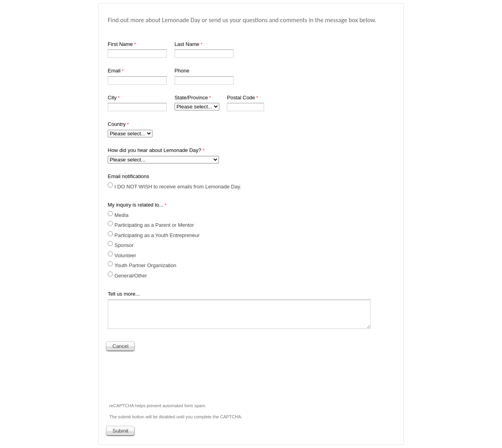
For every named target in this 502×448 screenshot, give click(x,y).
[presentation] (167, 375)
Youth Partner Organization (145, 265)
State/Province (191, 98)
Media (122, 215)
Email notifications (128, 176)
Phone (182, 71)
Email (114, 71)
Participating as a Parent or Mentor (154, 225)
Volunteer (125, 255)
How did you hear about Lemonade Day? (154, 150)
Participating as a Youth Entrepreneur (157, 235)
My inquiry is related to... (136, 205)
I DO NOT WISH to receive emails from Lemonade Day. (178, 187)
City (112, 98)
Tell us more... (124, 294)
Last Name (187, 44)
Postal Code (241, 98)
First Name (120, 44)
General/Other (131, 276)
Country (117, 124)
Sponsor (124, 245)
